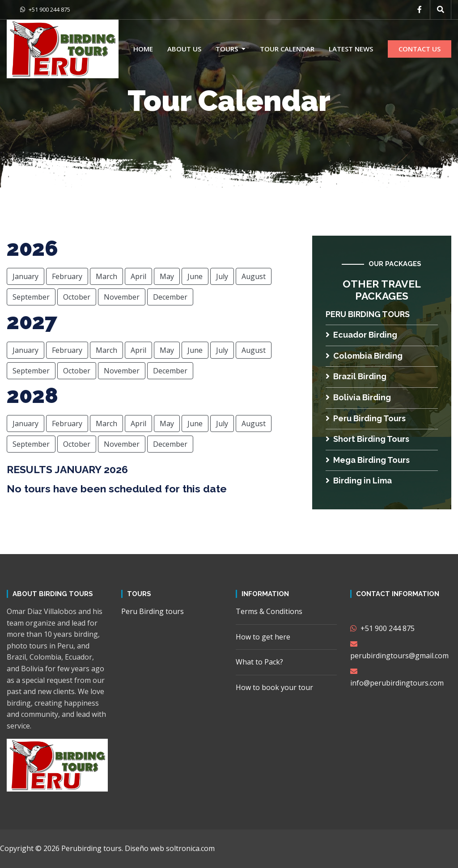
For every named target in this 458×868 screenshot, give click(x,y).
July (222, 276)
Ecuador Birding (361, 335)
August (254, 276)
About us (184, 49)
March (106, 276)
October (77, 297)
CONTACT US (420, 49)
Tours (227, 49)
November (122, 297)
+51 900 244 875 (45, 9)
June (195, 276)
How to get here (263, 637)
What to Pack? (259, 662)
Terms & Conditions (269, 611)
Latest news (351, 49)
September (31, 297)
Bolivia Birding (358, 397)
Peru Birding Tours (366, 418)
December (170, 297)
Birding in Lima (359, 481)
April (138, 276)
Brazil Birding (356, 376)
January (25, 276)
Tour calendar (287, 49)
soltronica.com (190, 848)
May (167, 276)
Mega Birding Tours (368, 460)
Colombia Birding (364, 356)
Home (143, 49)
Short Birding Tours (367, 439)
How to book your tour (274, 687)
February (67, 276)
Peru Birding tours (368, 314)
